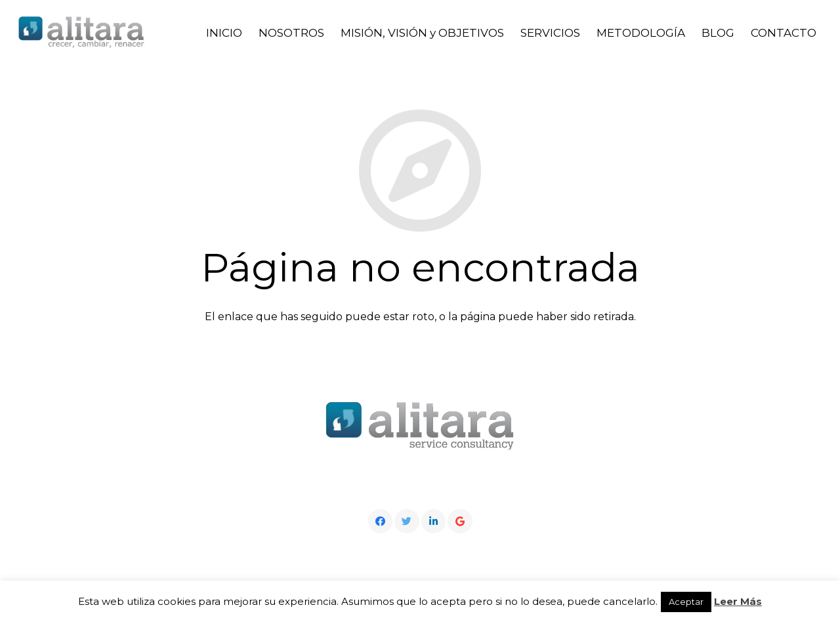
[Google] (460, 522)
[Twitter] (407, 522)
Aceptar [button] (686, 602)
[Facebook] (381, 522)
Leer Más (738, 601)
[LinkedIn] (434, 522)
